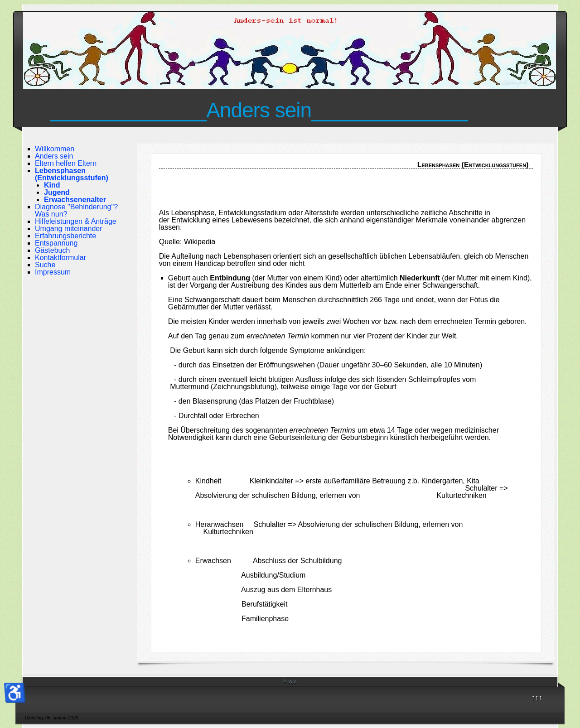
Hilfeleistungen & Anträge (76, 221)
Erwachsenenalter (75, 200)
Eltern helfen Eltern (66, 163)
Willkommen (55, 149)
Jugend (57, 192)
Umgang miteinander (69, 229)
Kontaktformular (60, 258)
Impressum (53, 272)
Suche (45, 265)
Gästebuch (52, 250)
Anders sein (54, 156)
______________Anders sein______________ (259, 110)
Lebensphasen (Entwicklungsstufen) (72, 174)
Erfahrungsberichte (65, 236)
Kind (52, 185)
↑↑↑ (537, 697)
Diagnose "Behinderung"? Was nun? (76, 210)
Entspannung (56, 243)
